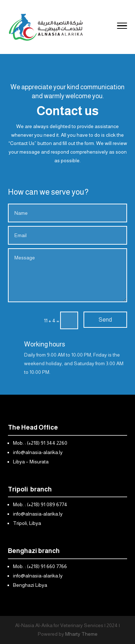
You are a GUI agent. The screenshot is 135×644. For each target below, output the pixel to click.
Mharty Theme (81, 634)
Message (67, 275)
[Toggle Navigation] (122, 27)
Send (105, 320)
